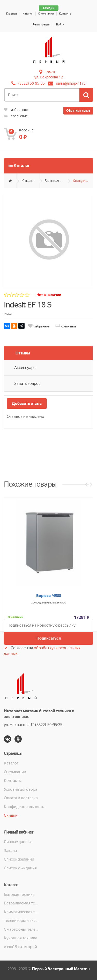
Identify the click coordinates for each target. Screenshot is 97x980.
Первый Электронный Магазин (61, 969)
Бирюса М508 (49, 659)
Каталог (28, 14)
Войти (60, 25)
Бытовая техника (56, 181)
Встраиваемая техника (22, 903)
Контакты (65, 14)
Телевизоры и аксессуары (22, 921)
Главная (12, 14)
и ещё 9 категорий (20, 947)
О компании (46, 14)
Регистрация (42, 25)
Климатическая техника (22, 912)
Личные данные (18, 842)
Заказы (10, 851)
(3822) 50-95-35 (32, 83)
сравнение (16, 116)
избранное (16, 110)
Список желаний (19, 859)
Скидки (49, 8)
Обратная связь (78, 111)
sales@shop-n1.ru (71, 83)
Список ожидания (20, 868)
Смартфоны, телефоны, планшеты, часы (22, 929)
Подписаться (49, 638)
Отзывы (23, 353)
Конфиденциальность (24, 807)
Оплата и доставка (21, 798)
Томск (50, 72)
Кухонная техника (21, 938)
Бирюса (60, 666)
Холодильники (83, 181)
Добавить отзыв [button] (27, 404)
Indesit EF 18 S (28, 305)
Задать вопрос (27, 384)
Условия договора (21, 789)
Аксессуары (25, 368)
